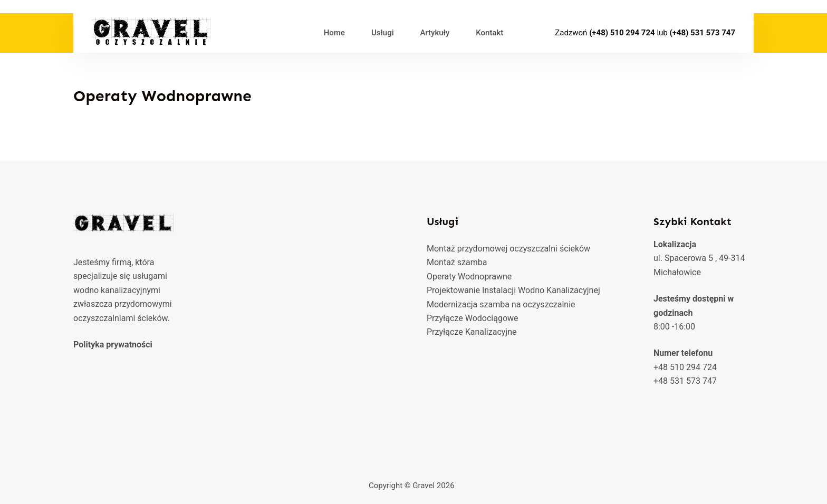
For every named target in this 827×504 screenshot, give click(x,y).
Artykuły (435, 33)
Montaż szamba (457, 262)
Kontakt (489, 33)
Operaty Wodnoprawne (469, 277)
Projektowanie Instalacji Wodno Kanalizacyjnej (513, 290)
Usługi (383, 33)
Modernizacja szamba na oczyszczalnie (501, 304)
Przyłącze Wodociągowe (473, 318)
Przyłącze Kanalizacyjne (472, 332)
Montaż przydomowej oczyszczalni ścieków (508, 249)
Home (334, 33)
